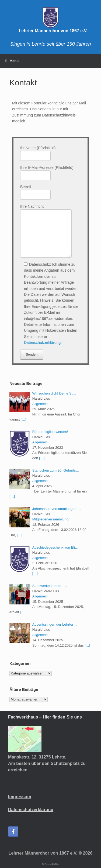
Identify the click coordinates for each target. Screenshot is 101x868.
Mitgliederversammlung (50, 519)
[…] (23, 419)
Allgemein (40, 404)
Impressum (20, 797)
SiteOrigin (55, 864)
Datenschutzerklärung (42, 342)
